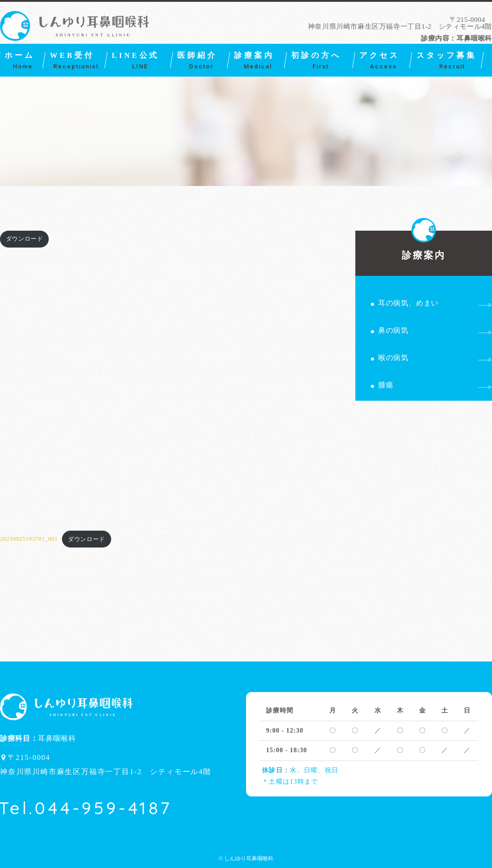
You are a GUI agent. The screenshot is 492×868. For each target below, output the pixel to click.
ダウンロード (25, 239)
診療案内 (424, 246)
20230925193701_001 (29, 539)
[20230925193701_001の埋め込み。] (160, 384)
